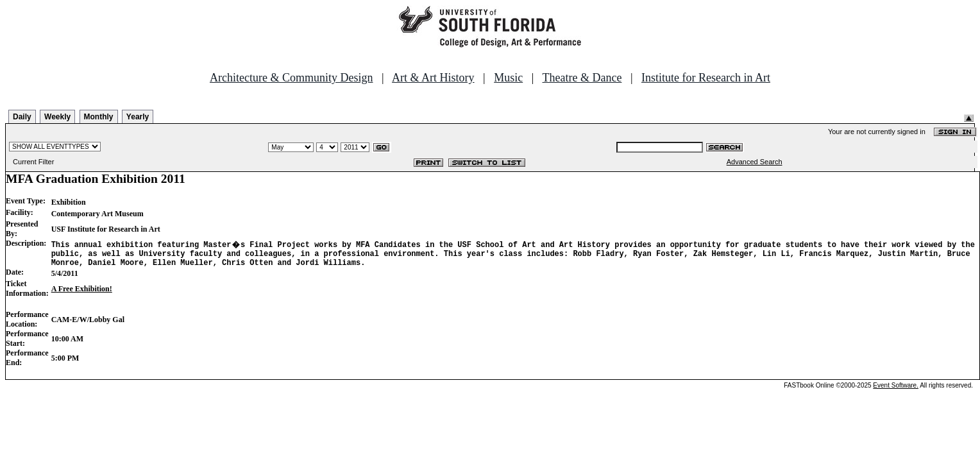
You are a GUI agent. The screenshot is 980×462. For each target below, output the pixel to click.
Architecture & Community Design (291, 78)
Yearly (138, 117)
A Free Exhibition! (82, 293)
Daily (22, 117)
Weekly (57, 117)
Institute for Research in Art (706, 78)
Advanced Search (755, 162)
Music (508, 78)
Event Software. (896, 389)
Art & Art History (433, 78)
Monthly (99, 117)
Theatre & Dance (582, 78)
